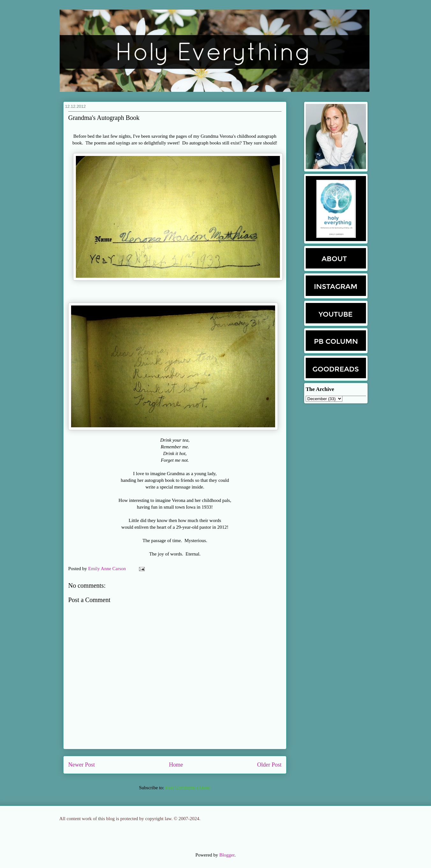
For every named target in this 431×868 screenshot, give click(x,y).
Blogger (227, 855)
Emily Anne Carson (108, 569)
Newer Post (82, 765)
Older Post (270, 765)
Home (176, 765)
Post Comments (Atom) (188, 788)
